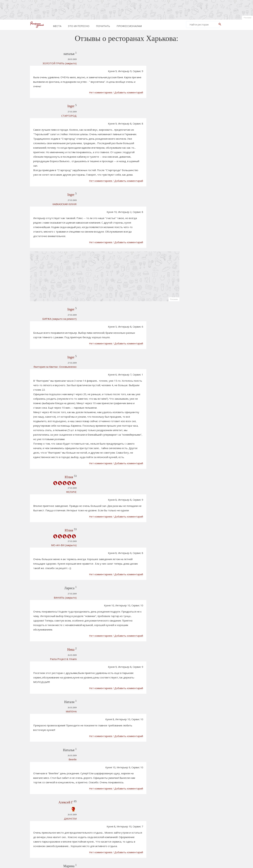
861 (151, 823)
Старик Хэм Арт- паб (199, 464)
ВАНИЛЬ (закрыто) (51, 488)
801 (108, 823)
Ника (57, 523)
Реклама (248, 18)
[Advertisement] (127, 9)
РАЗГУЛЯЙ (56, 679)
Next (166, 823)
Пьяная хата (55, 805)
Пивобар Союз (196, 469)
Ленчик (54, 741)
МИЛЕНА (57, 568)
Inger (57, 90)
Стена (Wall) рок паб (199, 397)
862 (158, 823)
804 (130, 823)
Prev (85, 823)
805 (138, 823)
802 (115, 823)
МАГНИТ (58, 756)
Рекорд (192, 458)
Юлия (55, 407)
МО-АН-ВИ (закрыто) (50, 458)
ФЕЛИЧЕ (58, 422)
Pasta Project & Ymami (50, 532)
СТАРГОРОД (55, 100)
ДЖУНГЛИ (56, 641)
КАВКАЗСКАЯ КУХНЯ (51, 180)
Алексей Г (52, 625)
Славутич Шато (197, 438)
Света (55, 701)
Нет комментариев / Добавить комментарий (144, 76)
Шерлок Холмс (196, 413)
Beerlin (59, 599)
